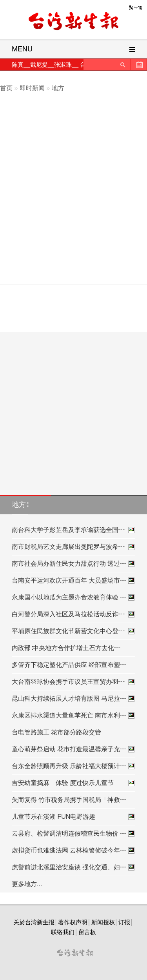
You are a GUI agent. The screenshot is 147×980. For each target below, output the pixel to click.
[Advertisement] (73, 202)
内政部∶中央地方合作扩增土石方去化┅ (66, 648)
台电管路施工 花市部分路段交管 (56, 732)
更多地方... (27, 884)
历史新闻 (139, 65)
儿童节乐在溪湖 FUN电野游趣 (73, 817)
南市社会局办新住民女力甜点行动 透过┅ (73, 564)
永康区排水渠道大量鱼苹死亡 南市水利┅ (73, 716)
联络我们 (63, 932)
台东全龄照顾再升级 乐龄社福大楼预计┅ (73, 766)
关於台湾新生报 (34, 922)
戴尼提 (39, 65)
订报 (124, 922)
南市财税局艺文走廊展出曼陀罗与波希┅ (73, 547)
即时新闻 (32, 88)
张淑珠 (63, 65)
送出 (123, 65)
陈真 (18, 65)
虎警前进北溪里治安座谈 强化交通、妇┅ (73, 867)
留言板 (87, 932)
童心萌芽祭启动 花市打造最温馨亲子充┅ (73, 749)
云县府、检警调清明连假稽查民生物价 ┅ (73, 834)
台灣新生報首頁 (74, 22)
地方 (58, 88)
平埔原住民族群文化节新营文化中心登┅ (73, 631)
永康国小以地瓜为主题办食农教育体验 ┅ (73, 597)
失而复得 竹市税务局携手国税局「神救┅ (69, 800)
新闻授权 (103, 922)
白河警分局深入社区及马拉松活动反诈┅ (73, 614)
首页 (6, 88)
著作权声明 (73, 922)
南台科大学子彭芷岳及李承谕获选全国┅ (73, 530)
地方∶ (20, 505)
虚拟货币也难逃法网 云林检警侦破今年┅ (73, 851)
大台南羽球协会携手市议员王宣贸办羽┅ (73, 682)
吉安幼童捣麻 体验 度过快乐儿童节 (73, 783)
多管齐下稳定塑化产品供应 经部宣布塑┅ (69, 665)
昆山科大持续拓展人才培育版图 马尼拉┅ (73, 699)
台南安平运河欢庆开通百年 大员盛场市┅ (73, 581)
